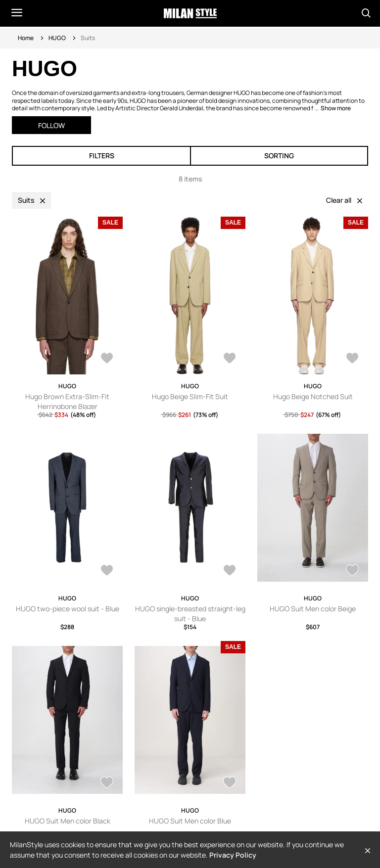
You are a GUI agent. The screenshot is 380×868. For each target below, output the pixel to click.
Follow (51, 125)
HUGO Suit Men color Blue (190, 821)
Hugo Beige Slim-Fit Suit (190, 396)
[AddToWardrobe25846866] (230, 359)
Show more (336, 108)
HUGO (57, 38)
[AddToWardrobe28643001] (107, 571)
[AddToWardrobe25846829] (352, 359)
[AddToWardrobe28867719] (107, 783)
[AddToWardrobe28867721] (352, 571)
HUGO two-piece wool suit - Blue (68, 609)
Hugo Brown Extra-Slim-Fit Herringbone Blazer (67, 401)
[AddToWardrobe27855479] (230, 783)
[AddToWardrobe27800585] (107, 359)
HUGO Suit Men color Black (68, 821)
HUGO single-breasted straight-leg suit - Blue (190, 614)
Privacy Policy (233, 855)
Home (26, 38)
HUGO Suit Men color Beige (313, 609)
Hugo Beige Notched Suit (313, 396)
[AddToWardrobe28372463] (230, 571)
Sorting (279, 156)
